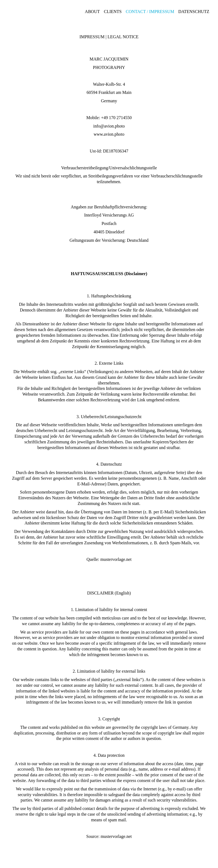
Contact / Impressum (150, 12)
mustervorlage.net (116, 559)
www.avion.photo (109, 134)
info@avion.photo (109, 126)
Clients (113, 12)
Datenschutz (194, 12)
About (92, 12)
